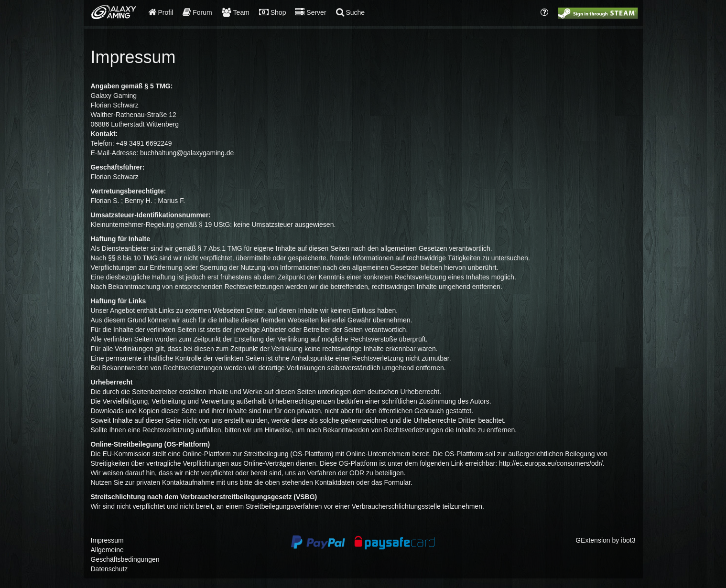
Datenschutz (109, 569)
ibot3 (628, 540)
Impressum (107, 540)
